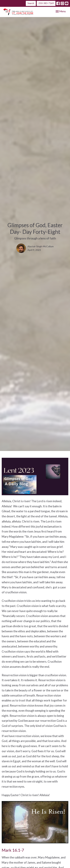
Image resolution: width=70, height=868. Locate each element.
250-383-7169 (46, 3)
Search (31, 3)
